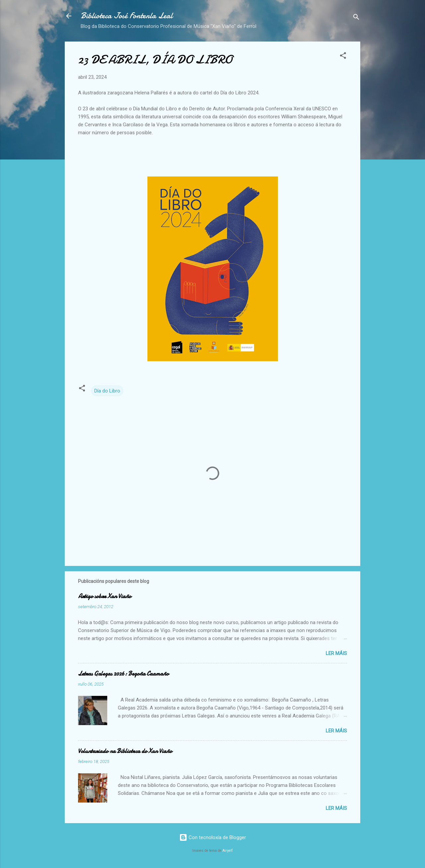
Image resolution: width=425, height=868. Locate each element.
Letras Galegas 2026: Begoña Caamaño (123, 674)
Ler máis (336, 653)
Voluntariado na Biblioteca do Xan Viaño (125, 751)
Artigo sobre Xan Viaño (105, 596)
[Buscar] (356, 18)
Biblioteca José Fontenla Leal (127, 16)
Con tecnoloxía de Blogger (213, 837)
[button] (343, 57)
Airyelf (228, 851)
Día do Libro (107, 391)
